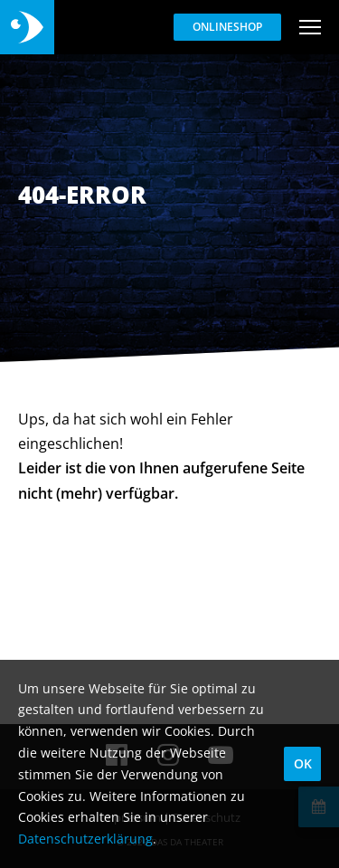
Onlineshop (227, 27)
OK (303, 763)
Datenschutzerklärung (85, 839)
